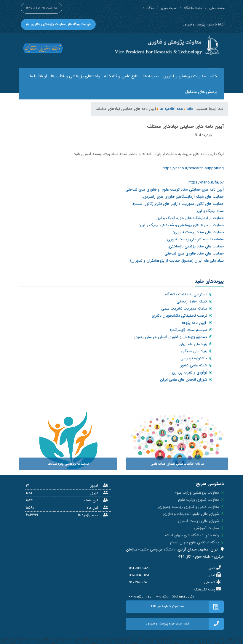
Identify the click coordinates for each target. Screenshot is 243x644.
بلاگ (150, 8)
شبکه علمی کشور (194, 365)
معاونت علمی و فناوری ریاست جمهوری (188, 507)
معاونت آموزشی (206, 528)
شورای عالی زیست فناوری (199, 521)
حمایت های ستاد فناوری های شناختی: (194, 253)
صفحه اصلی (217, 8)
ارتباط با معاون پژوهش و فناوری (204, 25)
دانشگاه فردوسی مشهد (158, 549)
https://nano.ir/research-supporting (193, 168)
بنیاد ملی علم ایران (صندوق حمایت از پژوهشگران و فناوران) (177, 261)
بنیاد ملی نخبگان (194, 351)
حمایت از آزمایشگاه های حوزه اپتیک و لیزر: (190, 218)
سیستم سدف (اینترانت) (189, 330)
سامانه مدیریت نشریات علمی (184, 309)
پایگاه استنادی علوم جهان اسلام (195, 542)
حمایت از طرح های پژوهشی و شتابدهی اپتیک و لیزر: (181, 225)
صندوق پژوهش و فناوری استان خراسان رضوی (171, 337)
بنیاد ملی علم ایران (193, 344)
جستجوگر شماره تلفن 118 (187, 607)
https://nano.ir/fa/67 (206, 182)
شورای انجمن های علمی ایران (184, 380)
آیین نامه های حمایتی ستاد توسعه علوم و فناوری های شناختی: (174, 190)
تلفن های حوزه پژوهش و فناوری (185, 624)
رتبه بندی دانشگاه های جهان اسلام (192, 535)
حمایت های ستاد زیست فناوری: (198, 232)
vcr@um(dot (168, 597)
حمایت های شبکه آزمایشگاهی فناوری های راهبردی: (183, 197)
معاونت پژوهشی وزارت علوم (197, 493)
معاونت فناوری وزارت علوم (199, 500)
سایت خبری (169, 8)
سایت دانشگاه (193, 8)
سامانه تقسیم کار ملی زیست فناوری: (195, 239)
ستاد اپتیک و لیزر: (210, 211)
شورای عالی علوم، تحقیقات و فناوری (191, 514)
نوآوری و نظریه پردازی (190, 372)
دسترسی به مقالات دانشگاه (186, 294)
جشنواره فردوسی (194, 358)
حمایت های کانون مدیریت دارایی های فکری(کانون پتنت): (178, 204)
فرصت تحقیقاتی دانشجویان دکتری (179, 316)
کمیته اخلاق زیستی (192, 301)
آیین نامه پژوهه (194, 323)
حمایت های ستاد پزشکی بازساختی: (196, 246)
